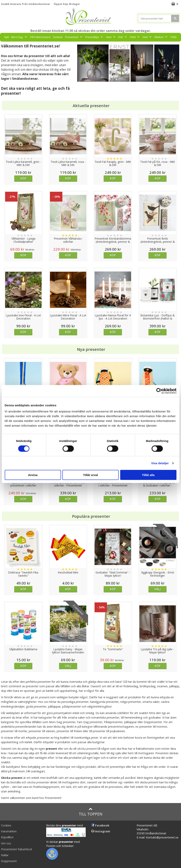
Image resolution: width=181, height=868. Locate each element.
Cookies (6, 825)
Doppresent (9, 861)
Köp (23, 178)
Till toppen (90, 812)
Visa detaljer (160, 463)
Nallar (5, 855)
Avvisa (33, 475)
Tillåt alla (148, 475)
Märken (161, 37)
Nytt (7, 37)
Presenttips (94, 37)
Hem (111, 37)
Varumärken (9, 831)
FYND (174, 37)
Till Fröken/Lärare (40, 37)
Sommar (58, 37)
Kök (123, 37)
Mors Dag (19, 37)
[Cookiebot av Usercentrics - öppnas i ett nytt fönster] (159, 391)
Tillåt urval (90, 475)
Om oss (6, 843)
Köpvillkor (7, 837)
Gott (147, 37)
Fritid (135, 37)
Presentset (74, 37)
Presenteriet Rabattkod (16, 849)
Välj (158, 589)
